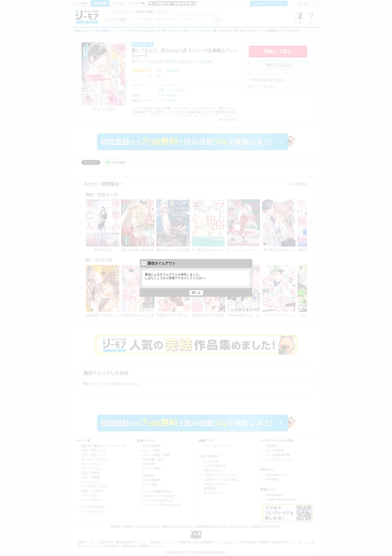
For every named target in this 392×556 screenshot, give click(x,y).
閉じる (196, 293)
